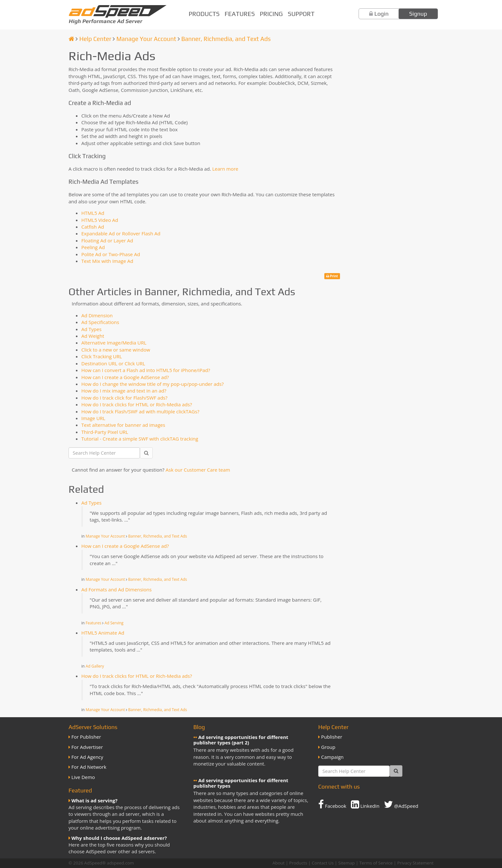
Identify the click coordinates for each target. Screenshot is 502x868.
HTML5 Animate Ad (103, 633)
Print (332, 276)
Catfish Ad (93, 227)
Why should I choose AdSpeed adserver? (119, 838)
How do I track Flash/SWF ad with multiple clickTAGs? (140, 411)
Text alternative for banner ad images (123, 425)
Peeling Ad (93, 247)
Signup (418, 14)
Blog (199, 727)
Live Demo (83, 777)
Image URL (93, 418)
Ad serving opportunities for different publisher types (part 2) (241, 740)
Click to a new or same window (116, 350)
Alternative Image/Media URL (114, 343)
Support (301, 14)
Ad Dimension (97, 315)
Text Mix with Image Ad (107, 261)
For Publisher (86, 737)
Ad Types (91, 329)
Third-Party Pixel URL (105, 432)
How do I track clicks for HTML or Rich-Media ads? (137, 404)
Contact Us (323, 863)
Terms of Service (376, 863)
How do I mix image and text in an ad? (124, 391)
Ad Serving (114, 623)
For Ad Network (89, 767)
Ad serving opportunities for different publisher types (241, 783)
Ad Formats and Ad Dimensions (117, 589)
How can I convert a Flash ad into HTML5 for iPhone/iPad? (146, 370)
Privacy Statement (415, 863)
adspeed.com (121, 863)
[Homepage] (71, 39)
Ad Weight (93, 336)
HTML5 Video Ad (100, 220)
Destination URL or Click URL (113, 363)
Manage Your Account (146, 39)
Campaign (332, 757)
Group (328, 747)
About (279, 863)
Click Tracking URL (102, 356)
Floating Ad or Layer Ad (107, 240)
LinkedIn (365, 804)
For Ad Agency (87, 757)
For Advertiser (87, 747)
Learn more (225, 169)
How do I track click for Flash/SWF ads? (124, 398)
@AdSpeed (401, 804)
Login (381, 14)
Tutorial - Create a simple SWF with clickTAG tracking (140, 439)
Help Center (95, 39)
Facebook (332, 804)
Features (240, 14)
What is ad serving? (94, 800)
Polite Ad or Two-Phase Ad (111, 254)
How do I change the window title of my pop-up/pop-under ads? (153, 384)
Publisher (332, 737)
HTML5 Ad (93, 213)
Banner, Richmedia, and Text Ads (226, 39)
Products (204, 14)
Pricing (271, 14)
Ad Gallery (95, 666)
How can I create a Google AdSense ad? (125, 377)
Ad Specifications (100, 322)
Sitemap (347, 863)
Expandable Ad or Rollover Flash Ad (121, 233)
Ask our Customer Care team (198, 470)
